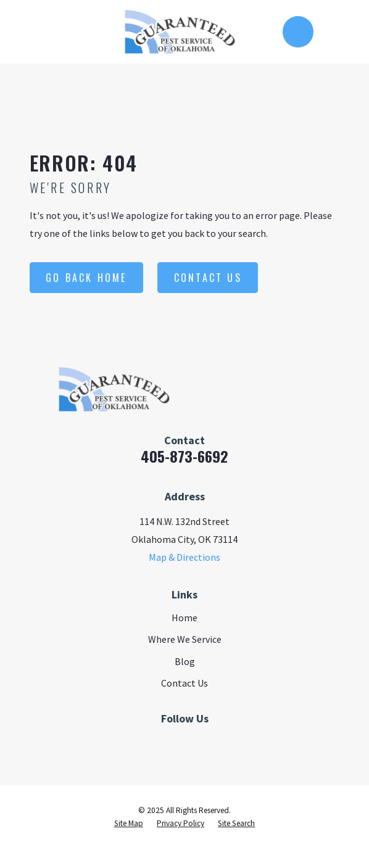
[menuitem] (129, 824)
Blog (185, 661)
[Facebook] (170, 742)
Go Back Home (86, 278)
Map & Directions (184, 557)
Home (184, 618)
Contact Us (208, 278)
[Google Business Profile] (199, 742)
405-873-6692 (184, 456)
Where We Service (185, 639)
